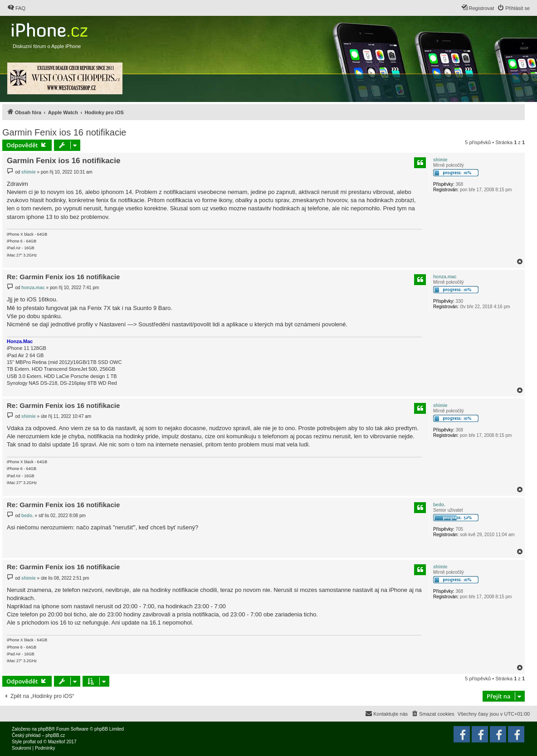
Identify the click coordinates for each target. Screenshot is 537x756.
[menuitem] (16, 8)
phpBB (45, 729)
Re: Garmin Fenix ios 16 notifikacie (63, 277)
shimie (440, 160)
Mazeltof (57, 742)
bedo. (439, 505)
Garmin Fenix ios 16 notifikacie (64, 132)
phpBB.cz (55, 735)
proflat (29, 742)
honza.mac (445, 277)
